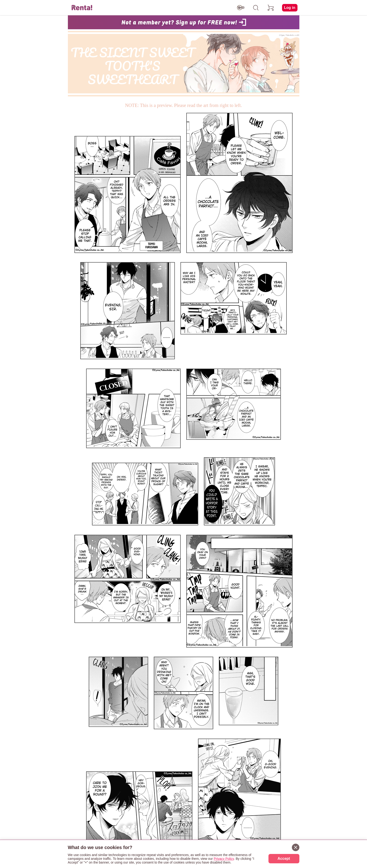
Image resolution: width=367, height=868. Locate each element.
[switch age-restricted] (241, 8)
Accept (284, 859)
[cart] (271, 8)
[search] (256, 8)
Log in (290, 8)
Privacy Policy (224, 859)
